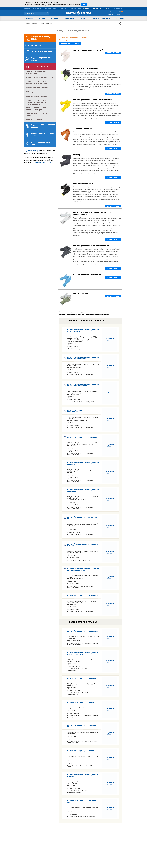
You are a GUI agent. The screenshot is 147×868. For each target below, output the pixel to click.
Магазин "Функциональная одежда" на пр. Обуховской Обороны (83, 385)
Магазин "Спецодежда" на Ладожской (83, 596)
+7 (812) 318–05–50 (44, 9)
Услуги (83, 19)
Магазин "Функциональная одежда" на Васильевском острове (83, 358)
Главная (28, 24)
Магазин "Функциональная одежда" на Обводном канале (83, 331)
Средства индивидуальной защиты (42, 59)
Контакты (119, 19)
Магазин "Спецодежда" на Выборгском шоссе (83, 518)
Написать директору (116, 9)
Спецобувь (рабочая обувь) (41, 52)
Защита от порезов (81, 293)
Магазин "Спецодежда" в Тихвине (81, 751)
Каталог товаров (113, 53)
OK (84, 5)
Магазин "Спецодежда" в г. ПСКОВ (81, 702)
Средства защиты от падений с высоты (43, 126)
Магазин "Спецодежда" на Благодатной (78, 411)
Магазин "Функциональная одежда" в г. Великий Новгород (83, 653)
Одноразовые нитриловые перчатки (87, 274)
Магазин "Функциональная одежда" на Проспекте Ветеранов (83, 569)
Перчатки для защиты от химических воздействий (93, 100)
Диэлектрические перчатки (84, 129)
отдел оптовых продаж (43, 163)
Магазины (55, 19)
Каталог (42, 19)
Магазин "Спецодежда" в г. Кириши (82, 678)
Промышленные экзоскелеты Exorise (42, 135)
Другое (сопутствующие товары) (41, 143)
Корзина (120, 13)
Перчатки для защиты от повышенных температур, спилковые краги (36, 102)
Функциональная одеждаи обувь (41, 38)
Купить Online (70, 19)
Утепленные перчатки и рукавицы (86, 69)
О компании (28, 19)
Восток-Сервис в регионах (83, 622)
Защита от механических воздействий (88, 50)
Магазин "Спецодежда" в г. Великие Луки (82, 801)
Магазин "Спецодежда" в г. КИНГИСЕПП (83, 631)
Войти (110, 14)
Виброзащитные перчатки (83, 184)
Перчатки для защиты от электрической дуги (91, 246)
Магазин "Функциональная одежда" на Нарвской (83, 464)
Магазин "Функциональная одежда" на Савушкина (83, 491)
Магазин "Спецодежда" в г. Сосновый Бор (82, 726)
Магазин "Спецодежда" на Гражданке (82, 437)
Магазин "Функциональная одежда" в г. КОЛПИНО (83, 545)
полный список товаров (70, 43)
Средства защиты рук (45, 24)
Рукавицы (77, 155)
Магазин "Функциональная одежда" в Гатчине (83, 776)
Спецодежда (36, 45)
